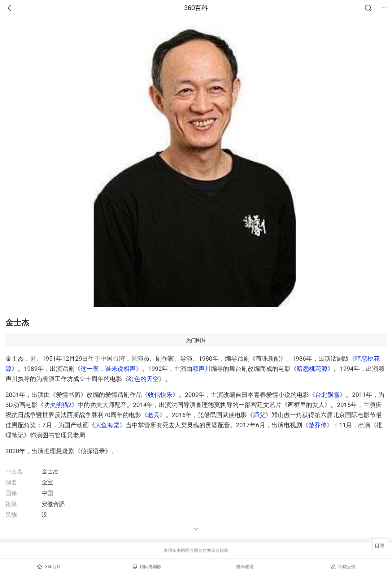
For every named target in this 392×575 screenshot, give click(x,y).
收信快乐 (160, 395)
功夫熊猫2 (58, 405)
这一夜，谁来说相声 (108, 369)
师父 (259, 415)
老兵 (153, 415)
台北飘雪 (327, 395)
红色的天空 (143, 379)
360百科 (196, 8)
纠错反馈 (343, 567)
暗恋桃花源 (312, 369)
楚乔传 (317, 425)
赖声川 (202, 369)
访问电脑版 (147, 567)
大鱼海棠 (107, 425)
